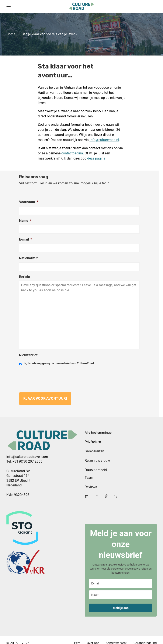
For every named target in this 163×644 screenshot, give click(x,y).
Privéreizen (93, 441)
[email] (121, 583)
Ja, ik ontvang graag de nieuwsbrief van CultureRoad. (59, 363)
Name (25, 221)
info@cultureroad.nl (104, 140)
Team (89, 477)
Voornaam (29, 202)
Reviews (91, 487)
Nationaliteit (28, 258)
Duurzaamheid (96, 469)
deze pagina (96, 158)
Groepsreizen (94, 451)
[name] (121, 594)
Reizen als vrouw (97, 460)
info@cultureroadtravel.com (27, 456)
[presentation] (51, 377)
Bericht (25, 277)
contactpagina (72, 153)
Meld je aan (121, 607)
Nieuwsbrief (28, 355)
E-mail (26, 239)
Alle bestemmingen (99, 432)
